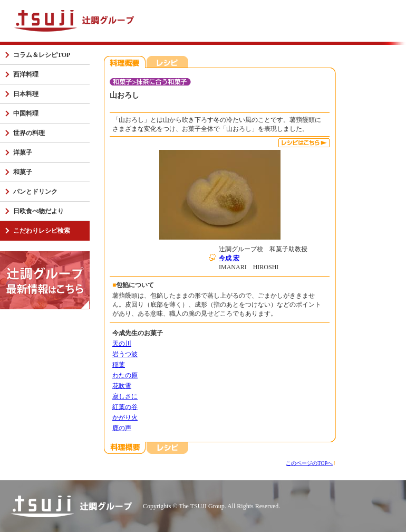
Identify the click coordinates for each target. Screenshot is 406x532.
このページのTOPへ (309, 463)
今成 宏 (229, 258)
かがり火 (125, 417)
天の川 (122, 344)
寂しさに (125, 396)
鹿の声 (122, 428)
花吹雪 (122, 386)
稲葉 (119, 365)
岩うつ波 (125, 354)
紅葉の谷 (125, 407)
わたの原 (125, 375)
